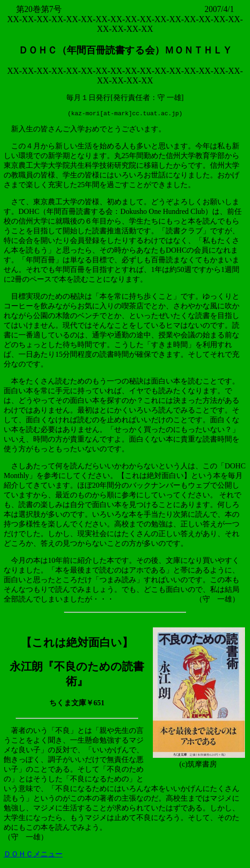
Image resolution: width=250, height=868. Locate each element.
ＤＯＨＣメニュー (33, 855)
